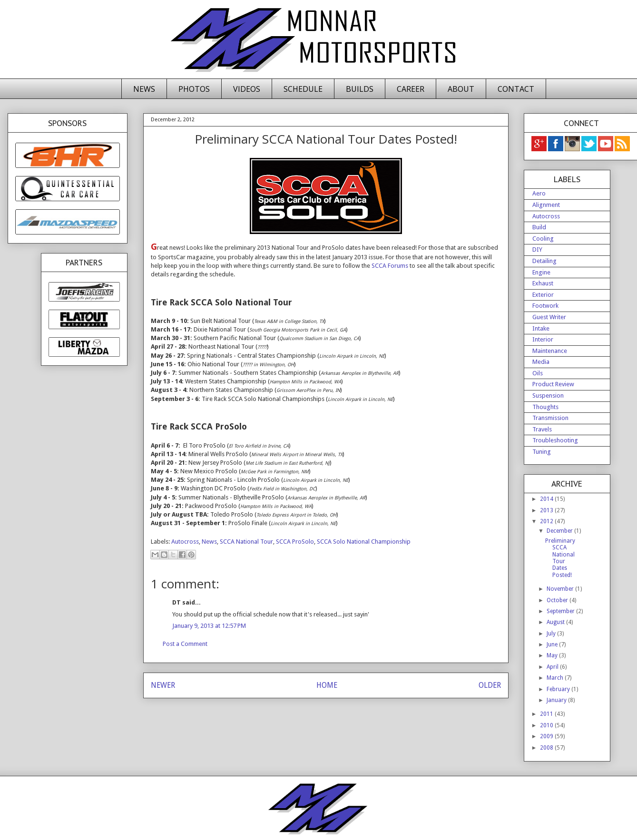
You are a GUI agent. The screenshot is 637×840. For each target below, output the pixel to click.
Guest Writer (549, 317)
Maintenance (550, 351)
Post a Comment (185, 644)
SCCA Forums (390, 266)
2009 (547, 736)
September (561, 611)
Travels (542, 429)
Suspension (548, 396)
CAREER (411, 89)
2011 (547, 714)
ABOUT (461, 89)
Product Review (553, 384)
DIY (537, 249)
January (557, 700)
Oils (538, 373)
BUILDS (360, 89)
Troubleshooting (555, 440)
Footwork (545, 306)
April (553, 667)
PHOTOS (194, 89)
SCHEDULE (303, 89)
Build (539, 227)
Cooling (543, 239)
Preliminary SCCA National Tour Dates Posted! (560, 558)
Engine (541, 272)
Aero (539, 193)
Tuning (542, 452)
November (561, 589)
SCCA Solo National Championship (364, 542)
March (556, 678)
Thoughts (545, 407)
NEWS (144, 89)
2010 (547, 725)
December (560, 531)
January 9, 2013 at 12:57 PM (209, 626)
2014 (547, 499)
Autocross (185, 542)
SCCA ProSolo (295, 542)
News (209, 542)
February (559, 689)
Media (541, 362)
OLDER (490, 685)
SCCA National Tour (246, 542)
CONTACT (516, 89)
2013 (547, 510)
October (558, 600)
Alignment (546, 205)
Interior (543, 339)
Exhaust (543, 283)
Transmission (550, 418)
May (553, 655)
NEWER (163, 685)
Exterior (543, 295)
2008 (547, 748)
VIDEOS (247, 89)
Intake (541, 328)
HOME (327, 685)
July (552, 634)
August (556, 622)
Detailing (544, 261)
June (553, 645)
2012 (547, 521)
